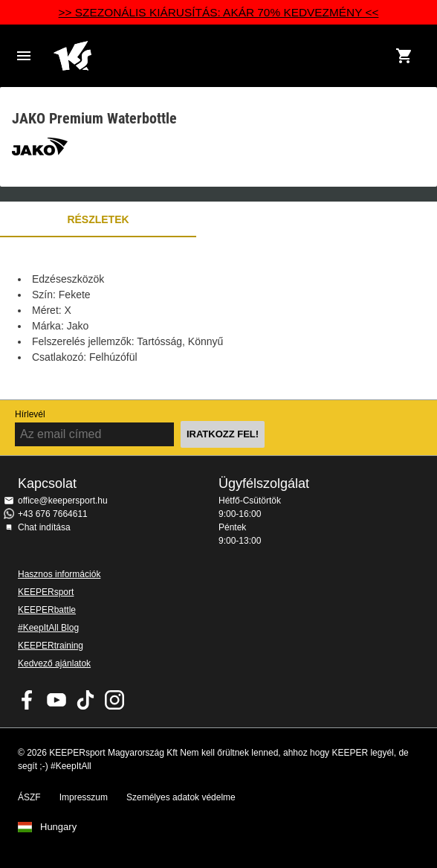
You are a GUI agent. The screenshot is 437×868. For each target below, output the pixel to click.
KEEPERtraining (51, 646)
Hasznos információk (59, 574)
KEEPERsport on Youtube (56, 700)
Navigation (24, 56)
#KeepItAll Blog (48, 628)
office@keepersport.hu (63, 501)
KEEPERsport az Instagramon (114, 700)
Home (204, 56)
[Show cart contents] (404, 56)
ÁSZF (29, 797)
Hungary (58, 827)
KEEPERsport (46, 592)
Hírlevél (30, 414)
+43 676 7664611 (53, 514)
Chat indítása (44, 527)
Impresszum (84, 797)
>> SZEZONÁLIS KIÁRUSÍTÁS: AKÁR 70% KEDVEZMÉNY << (219, 12)
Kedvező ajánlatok (54, 663)
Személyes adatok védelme (181, 797)
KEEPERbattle (47, 610)
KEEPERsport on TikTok (85, 700)
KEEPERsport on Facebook (27, 700)
